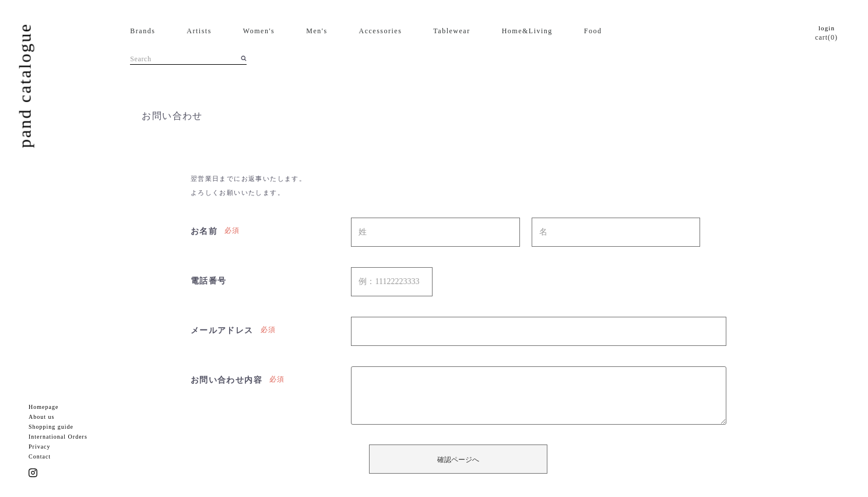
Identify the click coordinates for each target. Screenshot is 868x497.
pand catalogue (25, 85)
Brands (143, 31)
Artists (199, 31)
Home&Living (527, 31)
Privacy (40, 447)
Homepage (43, 407)
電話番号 (209, 281)
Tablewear (451, 31)
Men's (317, 31)
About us (41, 417)
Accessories (381, 31)
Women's (259, 31)
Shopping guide (51, 427)
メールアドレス (222, 330)
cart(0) (826, 37)
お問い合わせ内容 (226, 380)
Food (593, 31)
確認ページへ (458, 460)
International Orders (58, 437)
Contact (40, 456)
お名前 (204, 231)
